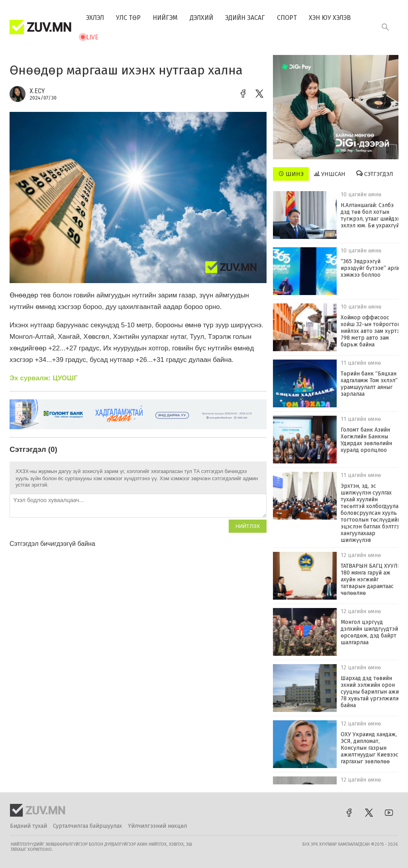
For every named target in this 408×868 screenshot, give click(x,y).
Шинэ (291, 174)
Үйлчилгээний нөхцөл (157, 826)
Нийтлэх (248, 526)
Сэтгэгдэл (375, 174)
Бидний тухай (28, 826)
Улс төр (128, 18)
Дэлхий (201, 18)
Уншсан (330, 174)
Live (92, 37)
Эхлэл (95, 18)
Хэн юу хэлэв (330, 18)
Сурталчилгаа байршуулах (87, 826)
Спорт (287, 18)
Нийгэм (165, 18)
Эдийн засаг (245, 18)
